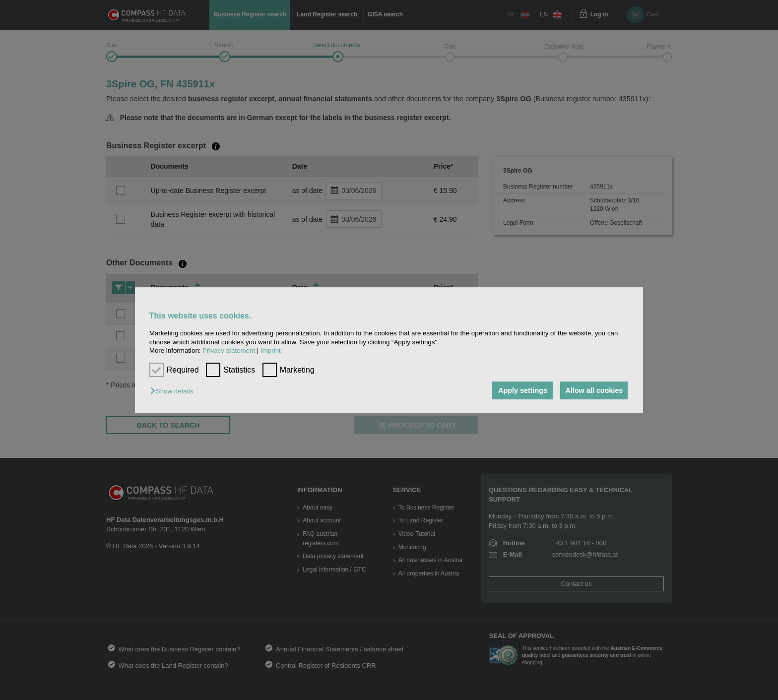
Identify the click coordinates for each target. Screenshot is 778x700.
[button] (174, 391)
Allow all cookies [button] (593, 390)
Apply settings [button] (520, 390)
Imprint (271, 350)
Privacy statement (229, 350)
